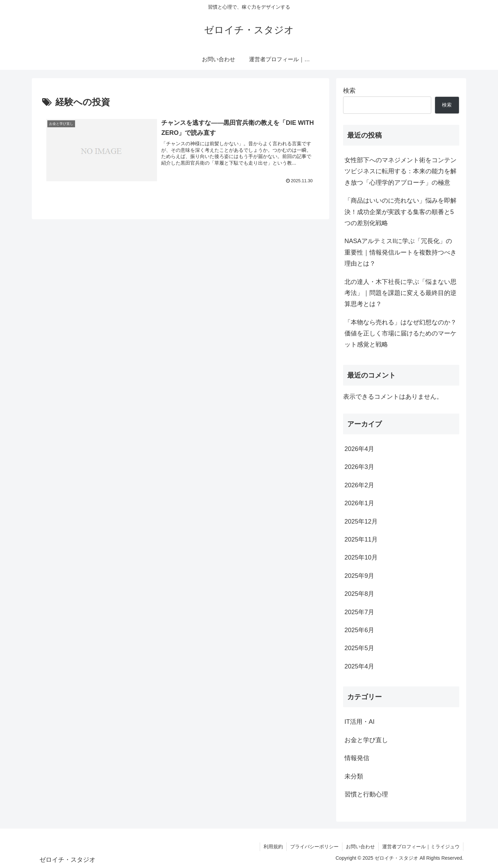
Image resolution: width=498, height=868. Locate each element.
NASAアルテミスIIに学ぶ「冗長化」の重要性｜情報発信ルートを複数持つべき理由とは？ (400, 252)
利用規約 (273, 847)
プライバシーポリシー (314, 847)
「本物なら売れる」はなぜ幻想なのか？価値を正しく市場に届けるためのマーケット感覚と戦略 (400, 334)
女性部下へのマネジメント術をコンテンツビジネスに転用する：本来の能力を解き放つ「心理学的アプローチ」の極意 (400, 171)
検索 (349, 91)
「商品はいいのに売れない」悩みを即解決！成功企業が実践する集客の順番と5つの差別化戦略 (400, 212)
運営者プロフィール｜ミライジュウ (421, 847)
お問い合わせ (360, 847)
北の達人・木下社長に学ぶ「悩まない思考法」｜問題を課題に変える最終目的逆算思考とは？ (400, 293)
